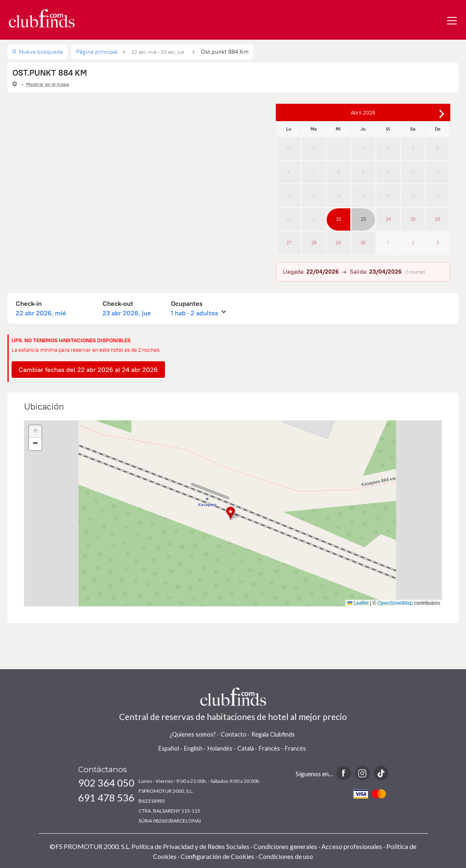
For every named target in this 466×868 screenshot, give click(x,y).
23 (363, 219)
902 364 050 (106, 783)
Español (169, 748)
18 (413, 196)
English (193, 748)
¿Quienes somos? (193, 734)
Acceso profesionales (352, 846)
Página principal (97, 52)
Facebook (344, 773)
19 (438, 196)
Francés (295, 748)
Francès (269, 748)
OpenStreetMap (395, 603)
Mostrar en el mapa (48, 84)
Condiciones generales (285, 846)
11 (413, 172)
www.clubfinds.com (42, 18)
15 (339, 196)
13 (289, 196)
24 (388, 219)
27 (289, 243)
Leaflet (358, 603)
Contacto (234, 734)
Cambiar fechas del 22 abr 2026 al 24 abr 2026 (88, 370)
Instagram (362, 773)
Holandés (220, 748)
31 (314, 148)
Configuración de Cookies (217, 856)
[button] (233, 514)
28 (314, 243)
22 (339, 219)
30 (289, 148)
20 (289, 219)
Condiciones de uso (286, 856)
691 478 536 (106, 798)
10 (388, 172)
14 (314, 196)
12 (437, 172)
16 (363, 196)
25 (413, 219)
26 (438, 219)
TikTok (381, 773)
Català (246, 748)
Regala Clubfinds (273, 734)
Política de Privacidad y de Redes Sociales (190, 846)
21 (314, 219)
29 (338, 243)
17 (388, 196)
